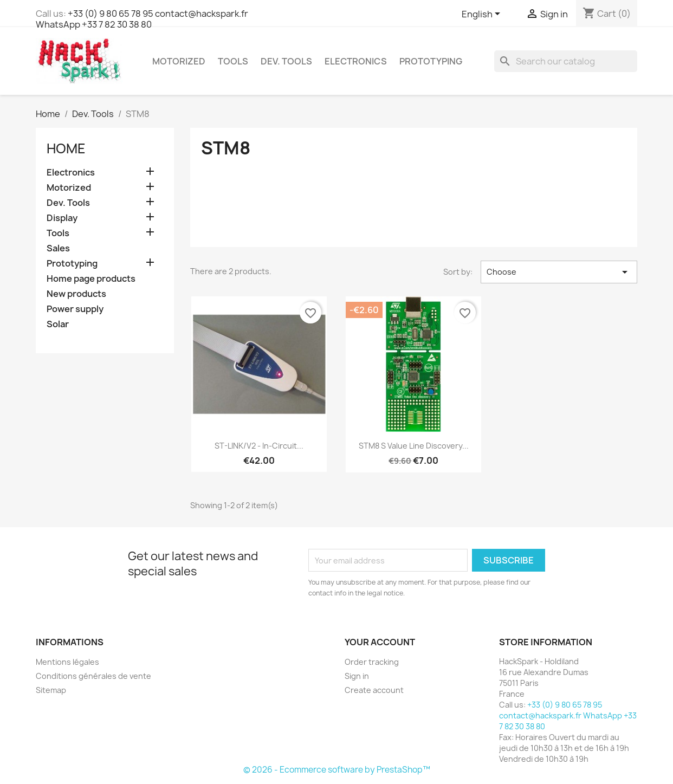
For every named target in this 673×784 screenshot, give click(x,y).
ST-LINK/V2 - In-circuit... (259, 446)
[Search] (566, 61)
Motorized (179, 61)
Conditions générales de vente (93, 676)
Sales (58, 248)
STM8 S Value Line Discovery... (414, 446)
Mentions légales (67, 662)
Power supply (75, 309)
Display (62, 218)
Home (66, 148)
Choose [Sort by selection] (559, 272)
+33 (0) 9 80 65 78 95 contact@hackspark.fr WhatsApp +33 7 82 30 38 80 (142, 19)
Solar (58, 324)
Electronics (356, 61)
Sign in (357, 676)
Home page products (91, 279)
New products (76, 294)
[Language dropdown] (483, 15)
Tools (233, 61)
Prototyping (431, 61)
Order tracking (372, 662)
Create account (374, 690)
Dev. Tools (286, 61)
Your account (380, 642)
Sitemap (51, 690)
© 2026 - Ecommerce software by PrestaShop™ (337, 770)
